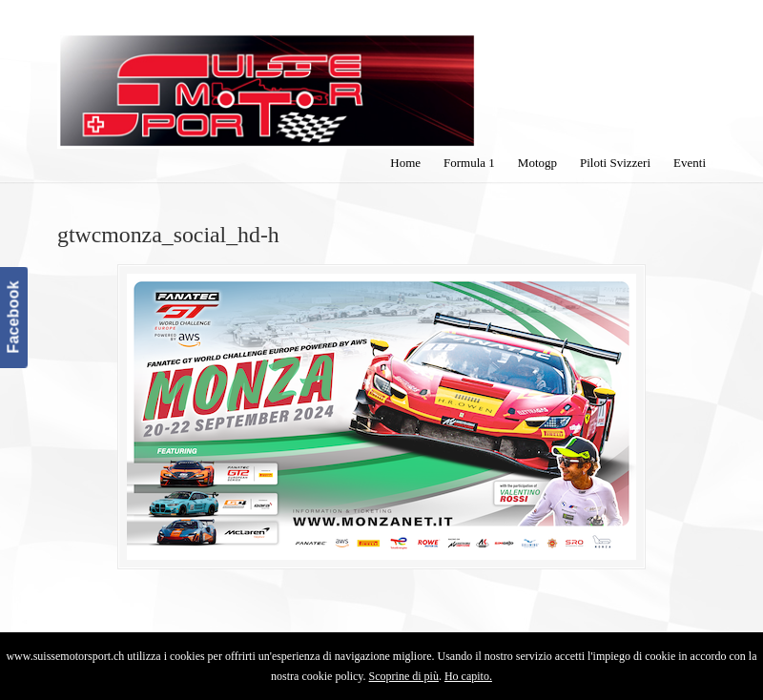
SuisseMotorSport (267, 77)
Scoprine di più (404, 676)
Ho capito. (468, 676)
